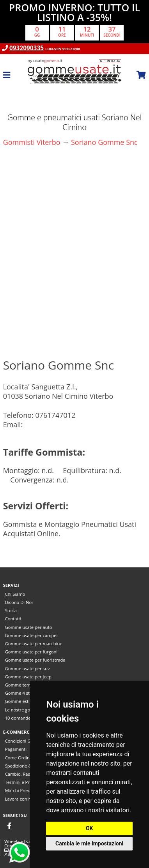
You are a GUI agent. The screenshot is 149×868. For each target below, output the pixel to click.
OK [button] (90, 828)
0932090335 (27, 48)
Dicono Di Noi (19, 602)
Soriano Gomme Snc (104, 142)
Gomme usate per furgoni (31, 652)
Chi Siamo (15, 594)
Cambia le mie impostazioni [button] (89, 843)
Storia (11, 610)
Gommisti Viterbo (32, 142)
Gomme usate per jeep (28, 677)
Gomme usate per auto (29, 627)
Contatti (13, 619)
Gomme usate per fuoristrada (35, 660)
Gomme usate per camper (32, 635)
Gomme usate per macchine (34, 644)
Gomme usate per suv (27, 668)
